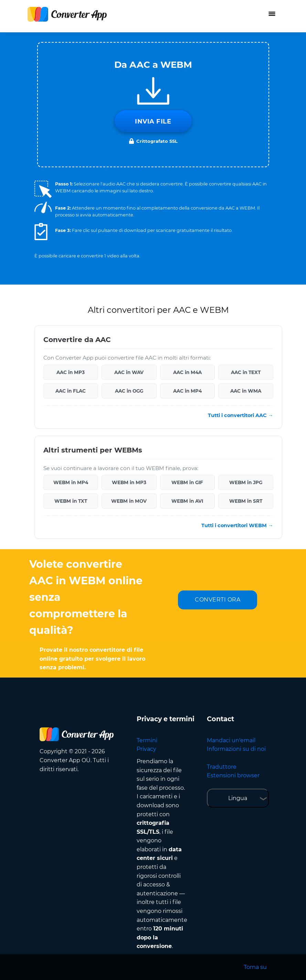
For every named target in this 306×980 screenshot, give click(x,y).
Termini (147, 740)
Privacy (146, 749)
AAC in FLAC (71, 391)
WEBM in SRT (246, 501)
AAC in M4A (187, 372)
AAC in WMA (246, 391)
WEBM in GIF (187, 482)
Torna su (255, 967)
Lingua (238, 798)
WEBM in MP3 (129, 482)
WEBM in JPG (246, 482)
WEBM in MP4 (71, 482)
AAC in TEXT (246, 372)
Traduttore (222, 767)
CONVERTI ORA (218, 600)
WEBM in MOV (129, 501)
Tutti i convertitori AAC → (240, 415)
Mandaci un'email (231, 740)
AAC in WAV (129, 372)
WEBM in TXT (71, 501)
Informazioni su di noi (236, 749)
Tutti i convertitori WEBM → (237, 525)
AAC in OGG (129, 391)
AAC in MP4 (187, 391)
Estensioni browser (233, 775)
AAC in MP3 (71, 372)
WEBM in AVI (187, 501)
